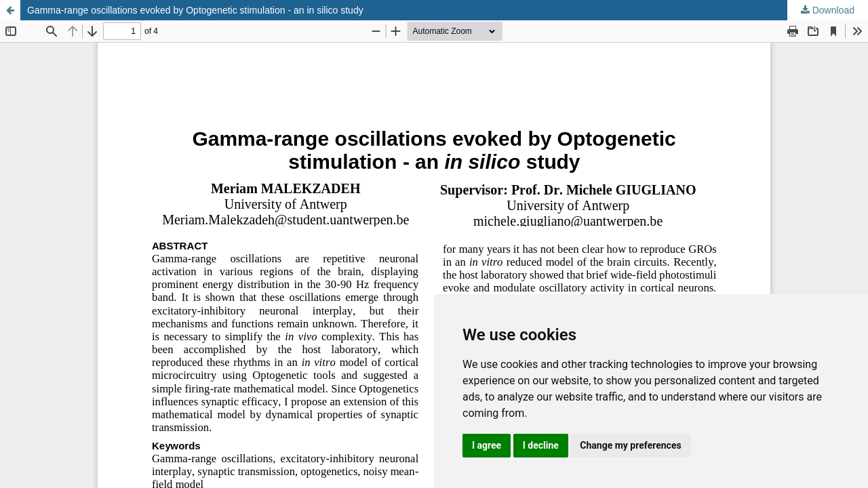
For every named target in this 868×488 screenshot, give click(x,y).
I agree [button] (487, 445)
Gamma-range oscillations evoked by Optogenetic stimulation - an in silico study (195, 10)
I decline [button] (541, 445)
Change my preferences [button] (630, 445)
